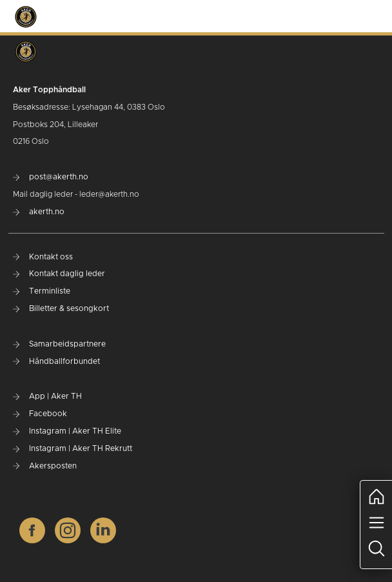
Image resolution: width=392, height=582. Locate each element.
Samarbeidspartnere (59, 344)
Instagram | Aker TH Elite (67, 431)
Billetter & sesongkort (61, 308)
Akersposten (45, 466)
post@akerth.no (51, 177)
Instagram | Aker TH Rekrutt (73, 448)
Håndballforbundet (56, 361)
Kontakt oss (43, 257)
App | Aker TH (47, 396)
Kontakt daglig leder (59, 274)
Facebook (40, 414)
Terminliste (42, 291)
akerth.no (39, 212)
